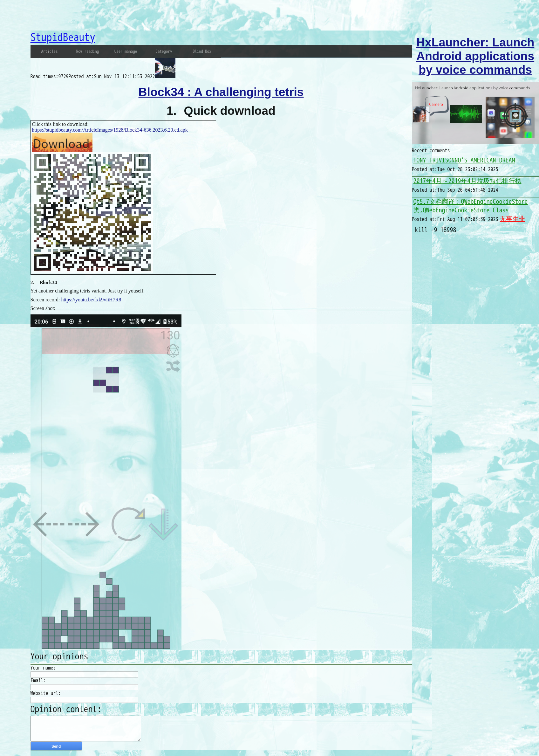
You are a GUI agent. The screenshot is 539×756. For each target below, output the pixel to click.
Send (56, 751)
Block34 (48, 282)
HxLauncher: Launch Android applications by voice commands (475, 56)
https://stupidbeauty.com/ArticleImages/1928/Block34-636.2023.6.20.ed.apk (110, 130)
